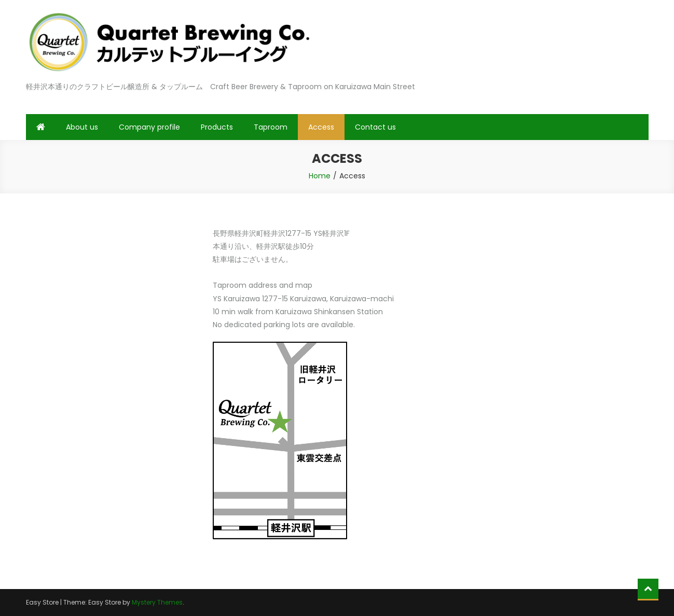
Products (217, 127)
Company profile (149, 127)
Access (321, 127)
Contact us (375, 127)
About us (82, 127)
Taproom (271, 127)
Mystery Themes (157, 602)
